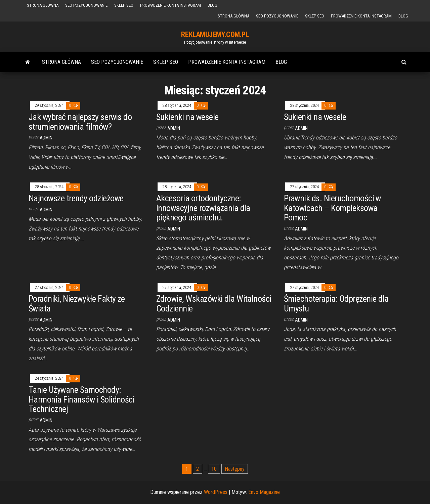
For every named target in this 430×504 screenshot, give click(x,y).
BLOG (212, 5)
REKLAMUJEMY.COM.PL (215, 34)
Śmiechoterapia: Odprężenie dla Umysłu (336, 304)
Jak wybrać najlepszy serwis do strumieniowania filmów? (80, 122)
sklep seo (124, 5)
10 (214, 469)
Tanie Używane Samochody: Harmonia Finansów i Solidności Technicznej (81, 399)
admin (46, 138)
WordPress (216, 492)
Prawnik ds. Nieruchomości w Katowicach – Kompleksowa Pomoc (332, 208)
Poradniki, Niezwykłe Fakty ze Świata (77, 304)
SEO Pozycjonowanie (86, 5)
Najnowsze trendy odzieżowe (76, 198)
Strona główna (43, 5)
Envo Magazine (264, 492)
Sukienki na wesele (187, 117)
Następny (235, 469)
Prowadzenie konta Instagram (170, 5)
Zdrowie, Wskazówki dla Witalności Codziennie (214, 304)
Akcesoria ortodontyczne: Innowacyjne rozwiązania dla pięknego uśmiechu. (203, 208)
